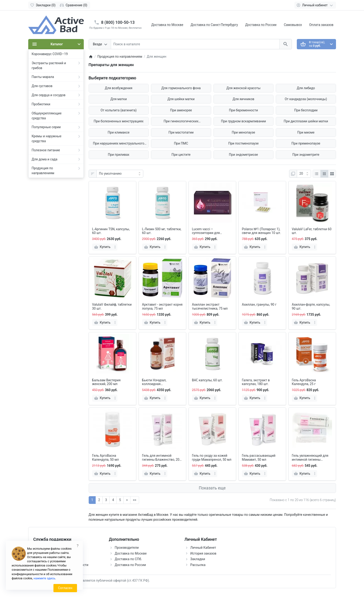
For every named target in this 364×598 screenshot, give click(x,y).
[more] (115, 247)
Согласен (65, 588)
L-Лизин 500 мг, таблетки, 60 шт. (162, 231)
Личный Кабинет (203, 548)
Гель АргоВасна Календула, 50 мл (106, 458)
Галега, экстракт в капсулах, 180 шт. (256, 382)
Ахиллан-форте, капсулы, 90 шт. (311, 306)
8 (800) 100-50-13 (118, 22)
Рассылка (198, 565)
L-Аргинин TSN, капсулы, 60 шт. (111, 231)
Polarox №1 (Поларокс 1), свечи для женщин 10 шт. (262, 231)
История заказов (203, 553)
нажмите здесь (44, 578)
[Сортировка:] (120, 174)
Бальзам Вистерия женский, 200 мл (106, 382)
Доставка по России (261, 25)
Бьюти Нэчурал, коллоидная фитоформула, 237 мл (159, 382)
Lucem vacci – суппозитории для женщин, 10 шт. (206, 231)
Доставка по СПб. (128, 559)
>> (135, 500)
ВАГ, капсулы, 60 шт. (207, 380)
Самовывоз (293, 25)
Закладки (198, 559)
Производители (127, 548)
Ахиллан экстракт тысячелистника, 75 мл (210, 306)
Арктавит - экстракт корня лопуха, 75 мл (162, 306)
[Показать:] (304, 174)
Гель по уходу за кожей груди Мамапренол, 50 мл (212, 458)
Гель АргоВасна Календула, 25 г (304, 382)
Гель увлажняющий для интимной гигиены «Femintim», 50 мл (310, 458)
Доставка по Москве (167, 25)
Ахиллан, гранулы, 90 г (259, 304)
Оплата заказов (321, 25)
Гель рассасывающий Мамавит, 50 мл (259, 458)
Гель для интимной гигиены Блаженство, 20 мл (161, 458)
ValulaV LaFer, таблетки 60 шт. (312, 231)
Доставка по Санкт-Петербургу (214, 25)
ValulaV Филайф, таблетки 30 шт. (112, 306)
